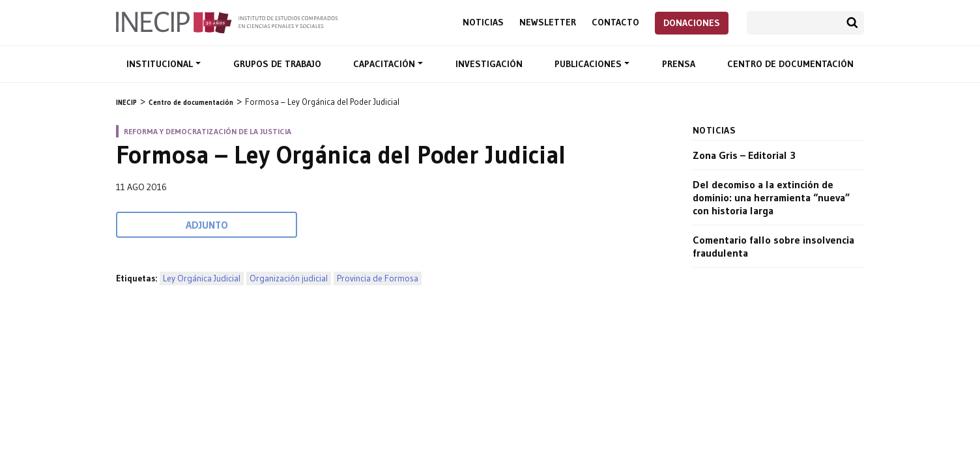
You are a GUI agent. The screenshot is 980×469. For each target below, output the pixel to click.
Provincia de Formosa (378, 278)
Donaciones (692, 23)
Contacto (615, 22)
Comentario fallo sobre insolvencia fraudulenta (773, 246)
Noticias (483, 22)
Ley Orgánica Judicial (202, 278)
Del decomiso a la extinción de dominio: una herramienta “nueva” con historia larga (771, 197)
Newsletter (548, 22)
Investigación (489, 64)
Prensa (679, 64)
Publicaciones (589, 64)
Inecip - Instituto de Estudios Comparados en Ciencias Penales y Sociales (227, 21)
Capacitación (385, 64)
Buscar (852, 23)
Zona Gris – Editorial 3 (744, 155)
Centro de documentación (790, 64)
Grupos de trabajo (277, 64)
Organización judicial (289, 278)
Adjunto (207, 225)
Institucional (161, 64)
